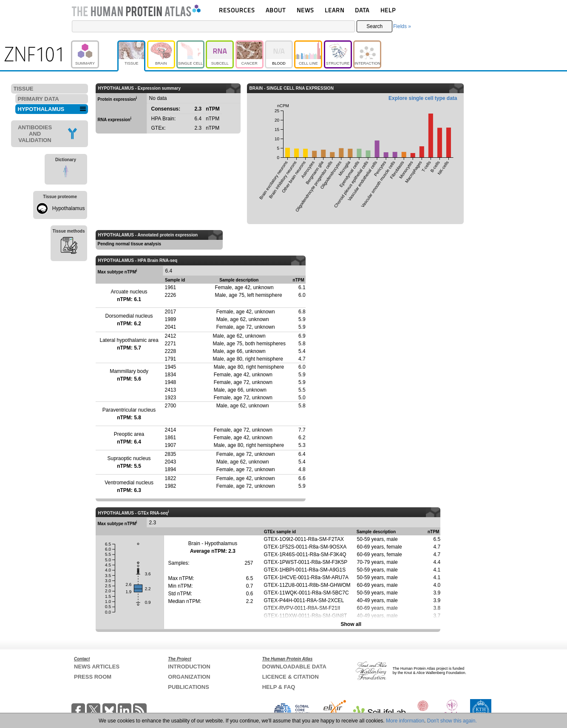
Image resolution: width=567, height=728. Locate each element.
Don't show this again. (452, 721)
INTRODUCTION (189, 667)
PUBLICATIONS (189, 687)
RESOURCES (237, 10)
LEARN (335, 10)
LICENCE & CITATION (291, 677)
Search (374, 26)
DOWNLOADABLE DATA (294, 667)
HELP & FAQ (279, 687)
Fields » (402, 26)
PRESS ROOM (93, 677)
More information (405, 721)
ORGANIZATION (189, 677)
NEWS (305, 10)
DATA (362, 10)
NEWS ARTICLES (97, 667)
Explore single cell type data (423, 98)
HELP (388, 10)
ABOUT (276, 10)
